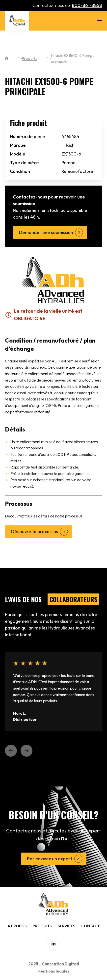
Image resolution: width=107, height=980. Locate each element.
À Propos (17, 926)
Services (67, 926)
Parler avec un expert (50, 859)
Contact (91, 926)
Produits (29, 58)
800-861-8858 (87, 5)
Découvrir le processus (35, 531)
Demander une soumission (46, 232)
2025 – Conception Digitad (54, 964)
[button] (11, 751)
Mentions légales (53, 971)
